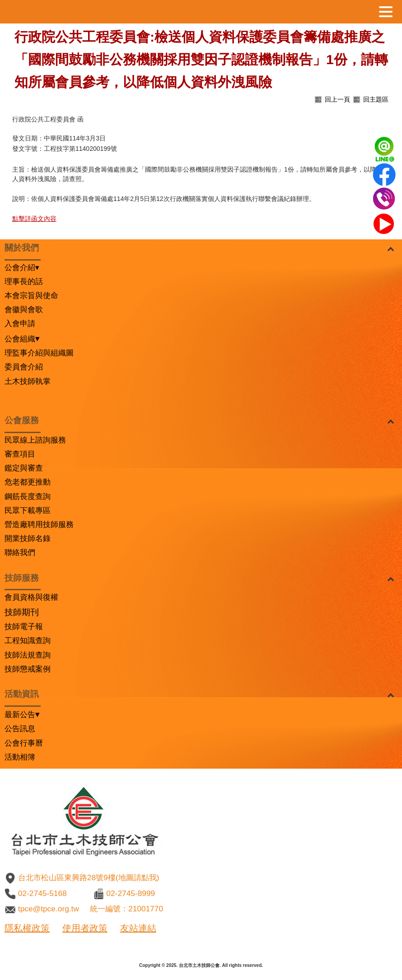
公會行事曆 (24, 743)
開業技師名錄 (28, 538)
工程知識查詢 (28, 640)
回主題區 (376, 99)
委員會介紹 (24, 367)
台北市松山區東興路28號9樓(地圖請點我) (89, 877)
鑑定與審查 (24, 468)
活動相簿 (20, 757)
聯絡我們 (20, 552)
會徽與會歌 (24, 309)
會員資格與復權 (31, 597)
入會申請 (20, 323)
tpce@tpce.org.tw (49, 909)
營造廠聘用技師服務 (39, 524)
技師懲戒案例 (28, 669)
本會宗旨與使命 (31, 295)
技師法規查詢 (28, 655)
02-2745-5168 (42, 893)
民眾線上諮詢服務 (35, 440)
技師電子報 (24, 626)
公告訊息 (20, 728)
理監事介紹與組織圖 (39, 353)
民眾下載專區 (28, 510)
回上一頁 (337, 99)
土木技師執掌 (28, 381)
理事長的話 (24, 281)
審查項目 (20, 454)
